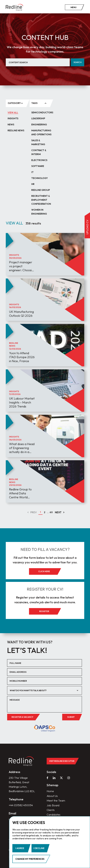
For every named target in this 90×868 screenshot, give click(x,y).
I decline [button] (39, 848)
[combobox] (45, 691)
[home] (15, 7)
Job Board (53, 806)
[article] (45, 266)
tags (34, 103)
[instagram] (69, 778)
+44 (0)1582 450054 (21, 806)
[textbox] (42, 691)
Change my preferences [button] (30, 859)
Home (50, 792)
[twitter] (61, 778)
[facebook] (47, 778)
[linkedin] (54, 778)
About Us (52, 797)
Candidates (53, 815)
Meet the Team (56, 801)
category (14, 103)
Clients (51, 811)
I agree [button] (20, 848)
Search (78, 62)
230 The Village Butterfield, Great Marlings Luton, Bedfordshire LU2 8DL (22, 785)
